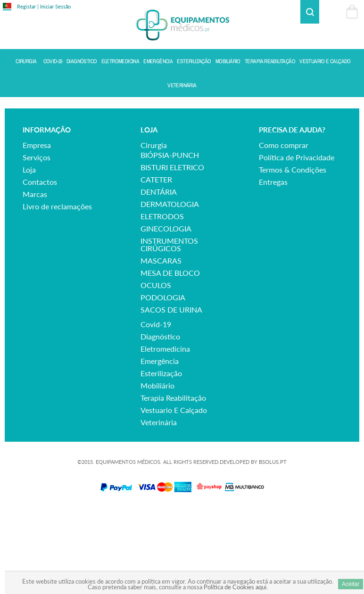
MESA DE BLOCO (170, 356)
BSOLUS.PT (273, 545)
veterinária (159, 505)
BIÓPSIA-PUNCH (170, 238)
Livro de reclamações (57, 289)
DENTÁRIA (159, 275)
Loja (29, 252)
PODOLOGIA (163, 380)
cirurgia (154, 228)
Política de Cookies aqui (235, 587)
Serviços (37, 240)
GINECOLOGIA (166, 311)
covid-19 (156, 407)
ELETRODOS (162, 299)
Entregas (273, 265)
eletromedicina (165, 432)
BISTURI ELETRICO (172, 250)
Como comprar (284, 228)
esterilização (161, 456)
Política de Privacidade (297, 240)
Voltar (351, 107)
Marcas (35, 277)
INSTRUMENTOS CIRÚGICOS (169, 327)
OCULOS (156, 368)
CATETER (156, 262)
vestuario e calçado (174, 493)
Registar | (28, 6)
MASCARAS (161, 343)
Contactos (40, 265)
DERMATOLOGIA (170, 287)
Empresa (37, 228)
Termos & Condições (293, 252)
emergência (160, 444)
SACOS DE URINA (171, 392)
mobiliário (157, 468)
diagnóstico (160, 419)
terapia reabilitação (173, 481)
